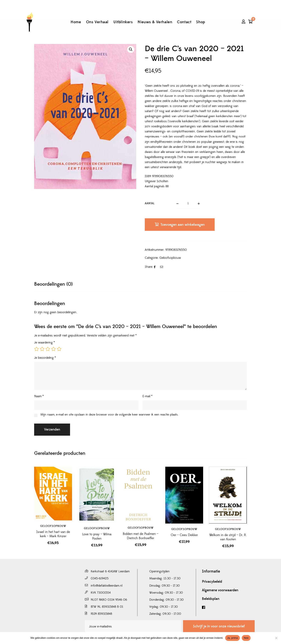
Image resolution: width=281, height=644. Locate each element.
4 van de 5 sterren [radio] (53, 349)
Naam (39, 396)
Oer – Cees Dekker (184, 535)
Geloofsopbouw (170, 258)
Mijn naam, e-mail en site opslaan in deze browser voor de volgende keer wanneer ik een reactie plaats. (109, 415)
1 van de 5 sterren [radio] (36, 349)
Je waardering (44, 343)
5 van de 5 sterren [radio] (59, 349)
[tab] (53, 284)
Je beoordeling (45, 358)
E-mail (147, 396)
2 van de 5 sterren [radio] (42, 349)
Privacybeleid (212, 582)
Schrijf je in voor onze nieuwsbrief (219, 626)
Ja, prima (233, 638)
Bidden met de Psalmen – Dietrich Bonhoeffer (140, 536)
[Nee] (276, 638)
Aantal (150, 203)
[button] (131, 49)
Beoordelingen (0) (53, 284)
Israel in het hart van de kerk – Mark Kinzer (53, 534)
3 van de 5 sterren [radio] (48, 349)
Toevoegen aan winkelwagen (183, 225)
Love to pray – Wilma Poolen (97, 536)
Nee (246, 638)
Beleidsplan (211, 599)
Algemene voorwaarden (220, 590)
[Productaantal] (188, 204)
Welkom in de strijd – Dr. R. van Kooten (228, 537)
